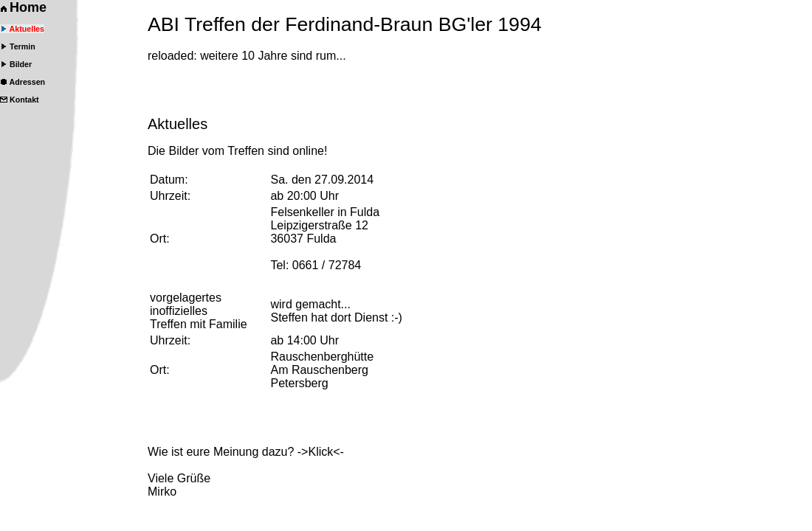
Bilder (16, 64)
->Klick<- (321, 452)
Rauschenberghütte (322, 357)
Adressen (23, 82)
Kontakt (20, 100)
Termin (18, 46)
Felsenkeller (302, 212)
